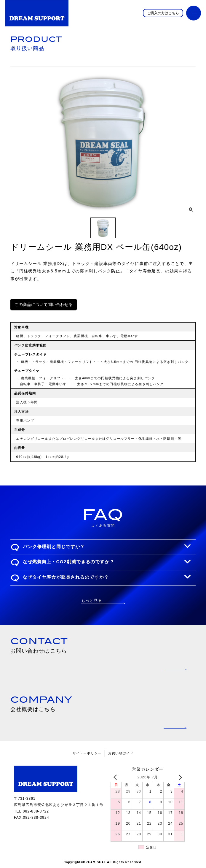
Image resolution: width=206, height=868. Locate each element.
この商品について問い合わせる (44, 304)
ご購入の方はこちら (163, 13)
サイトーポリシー (87, 753)
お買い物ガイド (121, 753)
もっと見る (92, 600)
